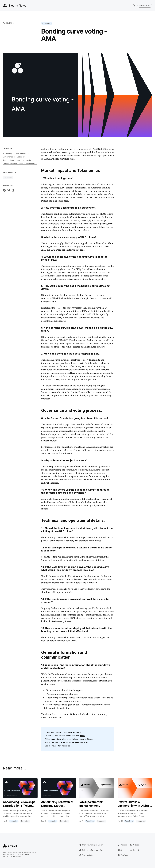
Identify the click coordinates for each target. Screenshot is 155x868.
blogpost (78, 690)
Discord (90, 739)
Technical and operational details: (17, 160)
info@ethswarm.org (80, 742)
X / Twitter (77, 732)
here (66, 201)
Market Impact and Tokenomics (16, 153)
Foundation (47, 23)
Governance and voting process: (16, 157)
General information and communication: (20, 164)
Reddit (82, 736)
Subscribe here (68, 746)
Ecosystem (8, 177)
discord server (53, 714)
